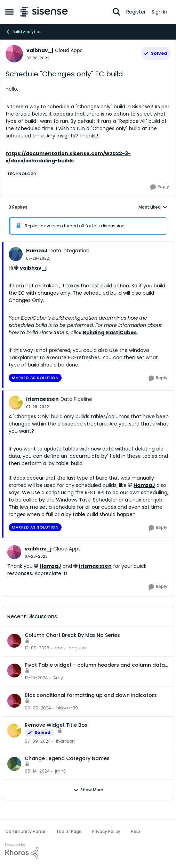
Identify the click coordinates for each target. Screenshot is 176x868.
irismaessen (95, 566)
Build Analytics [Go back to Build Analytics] (23, 32)
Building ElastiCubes (110, 332)
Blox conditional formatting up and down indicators (91, 695)
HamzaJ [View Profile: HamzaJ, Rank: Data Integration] (37, 251)
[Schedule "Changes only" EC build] (38, 258)
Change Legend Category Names (67, 758)
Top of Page (69, 831)
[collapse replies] (88, 245)
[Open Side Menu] (9, 12)
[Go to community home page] (44, 12)
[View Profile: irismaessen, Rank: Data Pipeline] (16, 403)
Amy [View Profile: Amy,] (58, 678)
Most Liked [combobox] (153, 207)
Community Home (25, 831)
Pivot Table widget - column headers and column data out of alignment (95, 665)
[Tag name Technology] (22, 174)
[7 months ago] (37, 648)
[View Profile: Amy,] (14, 671)
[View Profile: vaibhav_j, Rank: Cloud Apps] (14, 54)
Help (135, 831)
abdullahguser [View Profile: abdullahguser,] (71, 648)
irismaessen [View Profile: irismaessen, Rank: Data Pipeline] (42, 399)
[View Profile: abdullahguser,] (14, 641)
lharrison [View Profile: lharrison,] (65, 741)
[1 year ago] (36, 678)
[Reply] (160, 187)
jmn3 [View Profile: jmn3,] (60, 771)
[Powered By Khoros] (88, 851)
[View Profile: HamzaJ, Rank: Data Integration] (16, 254)
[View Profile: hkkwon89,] (14, 701)
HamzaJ (144, 485)
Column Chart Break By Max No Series (72, 635)
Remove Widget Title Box (56, 725)
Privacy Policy (106, 831)
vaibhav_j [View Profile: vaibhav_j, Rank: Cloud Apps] (40, 50)
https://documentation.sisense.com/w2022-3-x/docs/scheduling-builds (68, 157)
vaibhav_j (33, 268)
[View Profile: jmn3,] (14, 764)
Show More (88, 790)
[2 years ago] (38, 741)
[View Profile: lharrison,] (14, 731)
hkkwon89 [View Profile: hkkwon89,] (67, 708)
